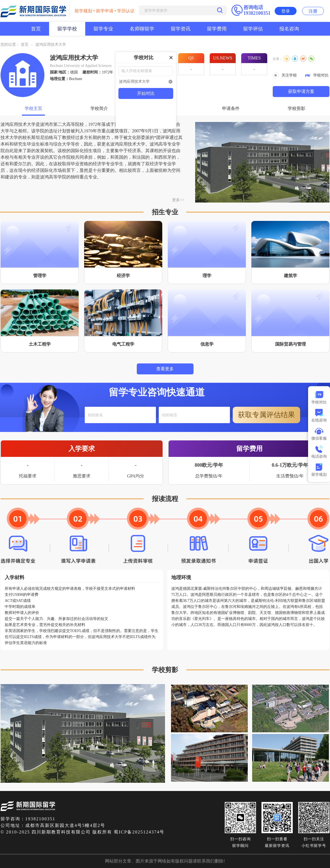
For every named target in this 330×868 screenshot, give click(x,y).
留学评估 (253, 29)
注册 (313, 11)
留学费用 (217, 29)
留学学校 (67, 29)
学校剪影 (297, 108)
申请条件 (231, 108)
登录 (286, 11)
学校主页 (33, 108)
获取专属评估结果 (266, 415)
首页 (36, 29)
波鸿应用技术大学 (51, 45)
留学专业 (103, 29)
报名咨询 (289, 29)
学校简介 (99, 108)
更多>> (178, 200)
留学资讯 (181, 29)
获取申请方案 (301, 91)
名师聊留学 (142, 29)
